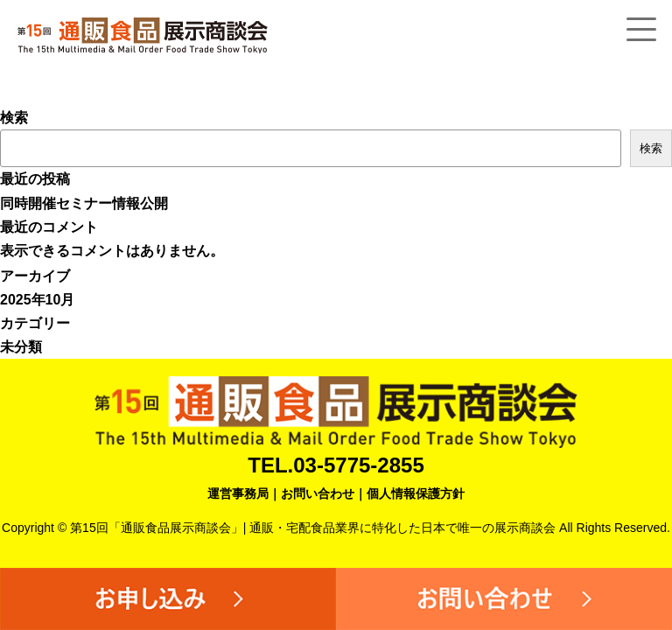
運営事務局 (238, 493)
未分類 (21, 347)
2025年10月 (37, 300)
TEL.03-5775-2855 (336, 465)
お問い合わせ (318, 493)
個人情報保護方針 (416, 493)
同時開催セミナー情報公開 (84, 203)
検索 (14, 118)
